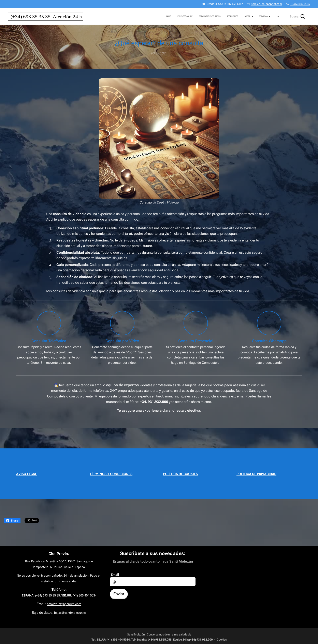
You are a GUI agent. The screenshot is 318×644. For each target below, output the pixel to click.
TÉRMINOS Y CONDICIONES (111, 474)
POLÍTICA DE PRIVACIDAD (256, 474)
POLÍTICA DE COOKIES (180, 474)
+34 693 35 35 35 (300, 4)
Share (12, 521)
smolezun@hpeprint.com (267, 4)
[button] (297, 16)
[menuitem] (226, 16)
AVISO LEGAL (27, 474)
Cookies (222, 640)
